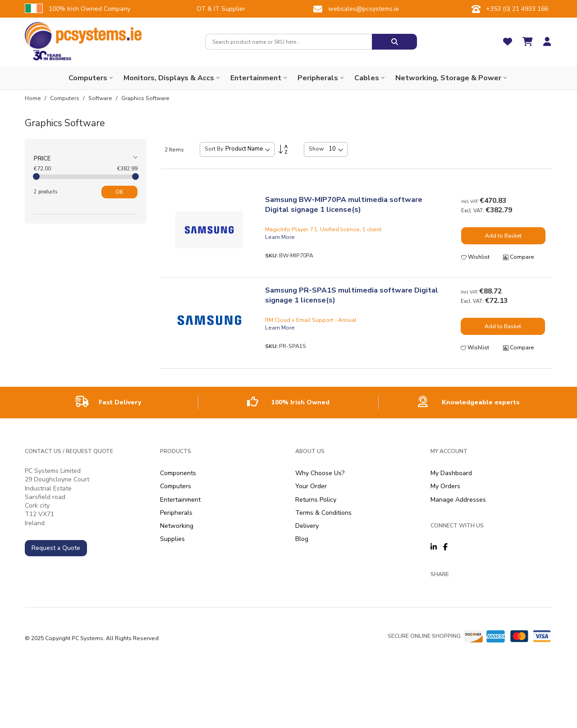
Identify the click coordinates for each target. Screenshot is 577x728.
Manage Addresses (458, 500)
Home (34, 98)
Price (42, 159)
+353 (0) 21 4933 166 (517, 9)
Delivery (307, 526)
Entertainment (180, 500)
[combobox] (288, 42)
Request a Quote (56, 548)
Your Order (311, 486)
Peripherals (176, 513)
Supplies (172, 539)
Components (178, 473)
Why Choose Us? (320, 473)
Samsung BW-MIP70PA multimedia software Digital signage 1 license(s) (344, 205)
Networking (177, 526)
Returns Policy (316, 500)
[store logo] (83, 35)
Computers (65, 98)
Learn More (280, 237)
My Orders (445, 486)
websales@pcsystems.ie (364, 9)
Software (101, 98)
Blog (302, 539)
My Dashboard (451, 473)
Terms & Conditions (323, 513)
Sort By (214, 149)
